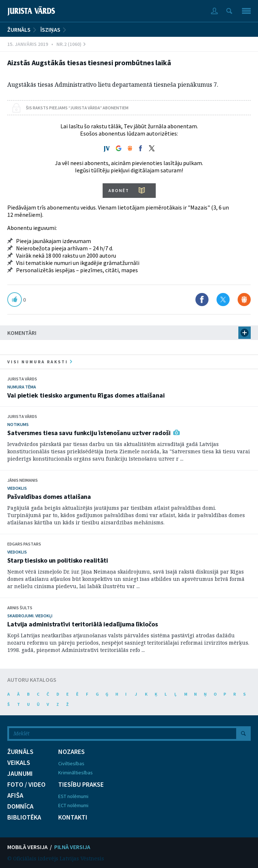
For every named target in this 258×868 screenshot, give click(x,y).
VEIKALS (19, 763)
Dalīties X (223, 300)
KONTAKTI (73, 817)
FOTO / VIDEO (26, 785)
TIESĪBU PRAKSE (81, 785)
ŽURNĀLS (19, 30)
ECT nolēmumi (73, 805)
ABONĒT (119, 190)
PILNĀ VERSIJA (72, 847)
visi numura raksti (40, 362)
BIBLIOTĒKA (24, 817)
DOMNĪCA (20, 806)
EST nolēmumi (73, 796)
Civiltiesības (71, 763)
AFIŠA (15, 795)
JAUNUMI (20, 774)
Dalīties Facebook (202, 300)
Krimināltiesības (76, 773)
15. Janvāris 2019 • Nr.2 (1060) (46, 44)
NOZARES (72, 752)
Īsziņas (50, 30)
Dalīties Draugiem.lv (244, 300)
